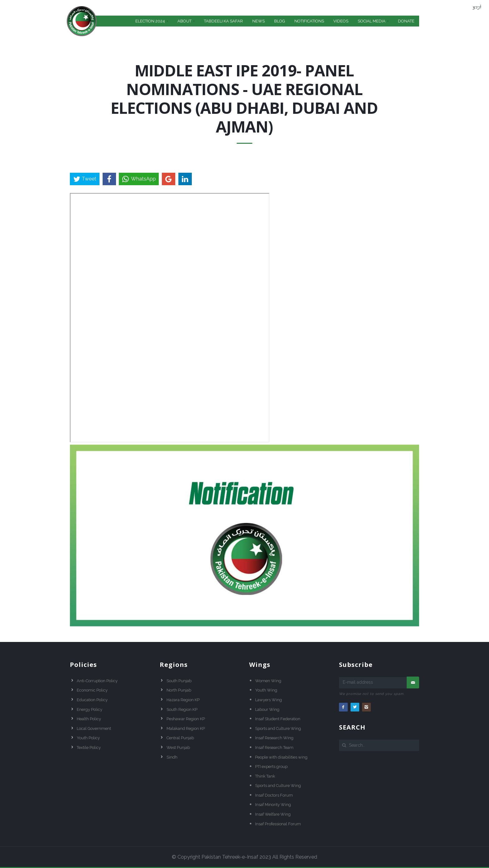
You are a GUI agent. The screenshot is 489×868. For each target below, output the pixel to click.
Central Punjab (180, 738)
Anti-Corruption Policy (97, 681)
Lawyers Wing (269, 700)
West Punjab (178, 747)
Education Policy (92, 700)
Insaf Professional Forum (278, 824)
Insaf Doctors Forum (274, 795)
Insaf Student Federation (278, 719)
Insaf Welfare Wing (273, 814)
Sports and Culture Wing (278, 728)
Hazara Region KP (183, 700)
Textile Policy (89, 747)
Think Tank (265, 776)
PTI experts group (271, 767)
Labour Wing (267, 709)
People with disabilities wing (281, 757)
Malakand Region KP (186, 728)
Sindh (172, 757)
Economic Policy (92, 690)
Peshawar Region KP (186, 719)
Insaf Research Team (274, 747)
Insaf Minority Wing (273, 805)
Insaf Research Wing (274, 738)
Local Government (94, 728)
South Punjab (179, 681)
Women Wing (268, 681)
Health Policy (89, 719)
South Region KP (182, 709)
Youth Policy (88, 738)
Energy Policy (90, 709)
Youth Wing (266, 690)
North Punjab (179, 690)
